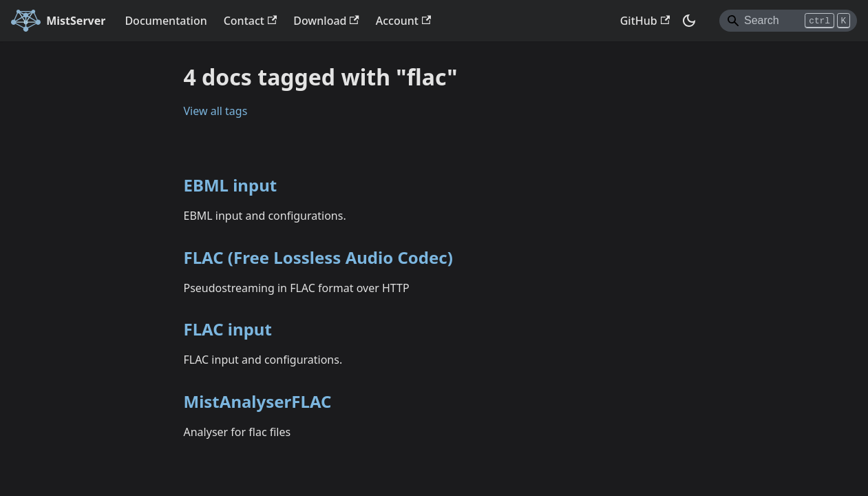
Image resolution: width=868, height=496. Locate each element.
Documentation (166, 21)
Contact (251, 21)
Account (403, 21)
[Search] (788, 21)
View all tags (216, 111)
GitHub (645, 21)
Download (326, 21)
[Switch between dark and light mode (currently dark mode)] (689, 21)
